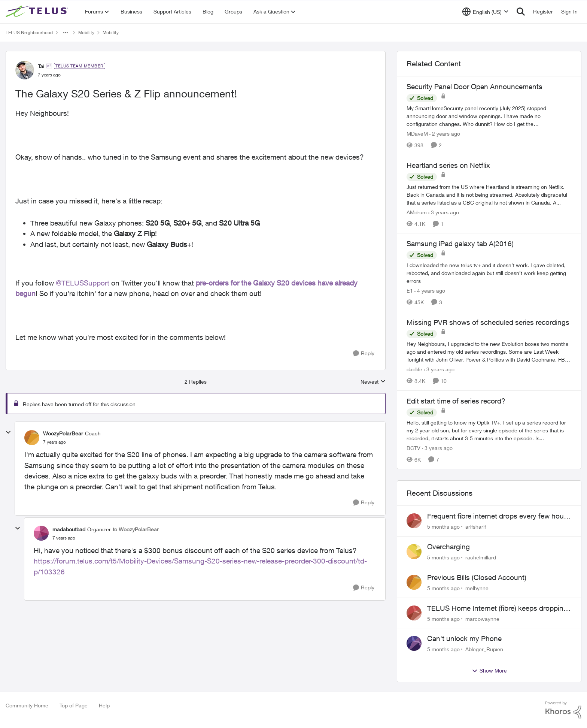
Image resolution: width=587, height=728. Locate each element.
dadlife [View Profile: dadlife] (414, 369)
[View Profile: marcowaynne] (414, 613)
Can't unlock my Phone (464, 638)
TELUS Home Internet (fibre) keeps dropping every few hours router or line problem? (497, 608)
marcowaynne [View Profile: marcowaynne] (482, 618)
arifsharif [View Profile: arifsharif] (476, 527)
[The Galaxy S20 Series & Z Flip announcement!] (54, 442)
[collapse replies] (8, 432)
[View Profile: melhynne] (414, 582)
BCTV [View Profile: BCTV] (413, 448)
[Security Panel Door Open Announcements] (489, 116)
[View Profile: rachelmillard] (414, 552)
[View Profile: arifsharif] (414, 521)
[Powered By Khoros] (563, 710)
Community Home (27, 705)
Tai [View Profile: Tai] (41, 66)
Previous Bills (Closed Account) (477, 577)
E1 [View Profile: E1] (410, 291)
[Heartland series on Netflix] (489, 194)
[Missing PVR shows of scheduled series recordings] (489, 352)
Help (104, 705)
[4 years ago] (430, 291)
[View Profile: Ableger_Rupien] (414, 643)
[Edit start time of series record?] (489, 430)
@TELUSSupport (83, 283)
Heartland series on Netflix (448, 165)
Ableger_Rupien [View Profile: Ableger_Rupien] (484, 649)
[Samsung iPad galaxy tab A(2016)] (489, 273)
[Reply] (364, 354)
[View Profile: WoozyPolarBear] (32, 438)
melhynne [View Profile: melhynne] (477, 588)
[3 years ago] (444, 212)
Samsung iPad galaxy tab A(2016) (460, 244)
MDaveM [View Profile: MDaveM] (417, 134)
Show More (489, 671)
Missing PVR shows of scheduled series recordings (488, 322)
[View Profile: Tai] (25, 70)
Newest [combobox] (373, 382)
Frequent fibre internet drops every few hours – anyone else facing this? (498, 516)
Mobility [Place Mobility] (86, 32)
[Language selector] (485, 12)
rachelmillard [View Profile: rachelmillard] (481, 557)
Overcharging (448, 547)
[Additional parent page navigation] (66, 33)
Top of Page (74, 705)
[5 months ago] (443, 527)
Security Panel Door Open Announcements (475, 87)
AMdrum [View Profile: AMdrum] (417, 212)
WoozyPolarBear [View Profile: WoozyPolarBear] (63, 433)
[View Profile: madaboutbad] (41, 533)
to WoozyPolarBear (136, 529)
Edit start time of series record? (456, 401)
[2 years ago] (445, 134)
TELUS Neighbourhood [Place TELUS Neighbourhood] (29, 32)
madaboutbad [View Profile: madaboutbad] (69, 529)
